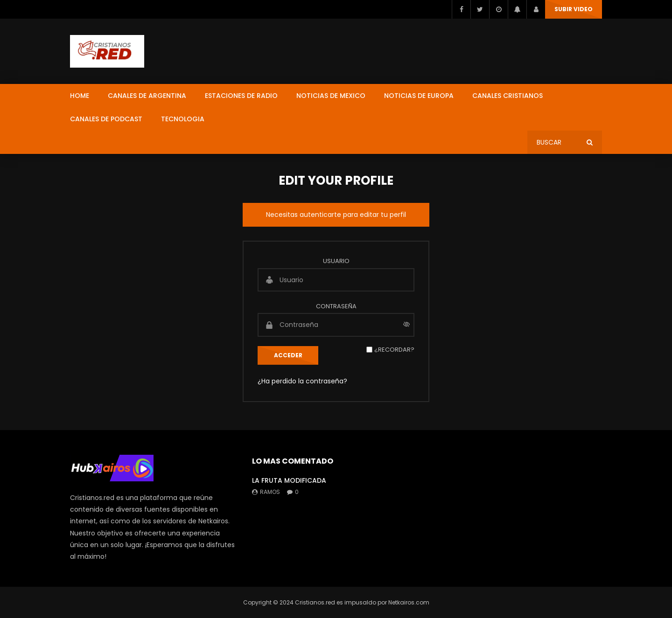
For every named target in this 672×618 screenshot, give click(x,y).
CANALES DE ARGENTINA (147, 96)
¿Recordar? (394, 350)
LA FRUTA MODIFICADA (289, 480)
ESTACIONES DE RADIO (241, 96)
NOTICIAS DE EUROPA (419, 96)
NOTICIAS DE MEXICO (331, 96)
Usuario (336, 261)
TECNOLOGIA (183, 119)
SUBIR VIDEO (574, 9)
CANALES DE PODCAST (106, 119)
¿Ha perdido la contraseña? (302, 381)
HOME (80, 96)
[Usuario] (336, 280)
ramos (270, 492)
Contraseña (336, 306)
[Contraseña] (336, 325)
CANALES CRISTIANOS (507, 96)
